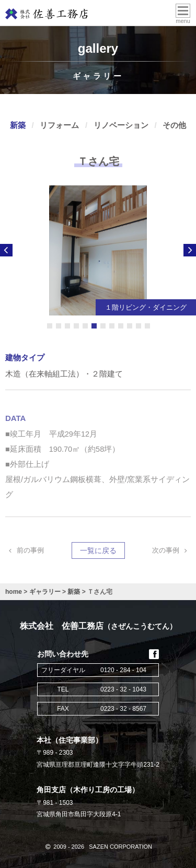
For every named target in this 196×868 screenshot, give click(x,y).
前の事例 (25, 552)
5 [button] (85, 326)
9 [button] (121, 326)
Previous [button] (6, 250)
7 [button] (103, 326)
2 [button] (59, 326)
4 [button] (76, 326)
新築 (18, 125)
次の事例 (171, 552)
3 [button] (67, 326)
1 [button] (50, 326)
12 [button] (147, 326)
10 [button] (130, 326)
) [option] (98, 251)
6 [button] (94, 326)
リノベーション (121, 125)
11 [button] (139, 326)
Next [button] (190, 250)
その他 (174, 125)
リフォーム (59, 125)
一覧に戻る (98, 552)
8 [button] (112, 326)
